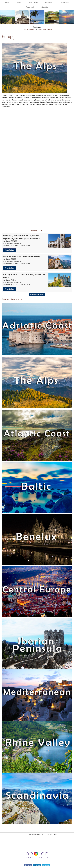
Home (7, 3)
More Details (10, 250)
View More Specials (37, 295)
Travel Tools (30, 7)
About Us (45, 7)
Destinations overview (6, 40)
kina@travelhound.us (45, 29)
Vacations (48, 3)
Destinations (65, 3)
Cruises (18, 3)
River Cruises (33, 3)
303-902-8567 (29, 29)
